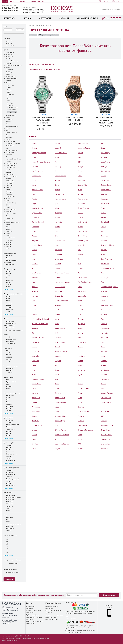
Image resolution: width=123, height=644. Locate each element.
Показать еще (8, 289)
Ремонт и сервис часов (34, 610)
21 (6, 553)
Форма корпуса (9, 377)
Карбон (7, 282)
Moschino (58, 217)
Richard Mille (82, 185)
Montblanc (35, 199)
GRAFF (80, 176)
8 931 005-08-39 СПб (33, 12)
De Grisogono (83, 240)
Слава (80, 314)
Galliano (35, 264)
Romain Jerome (60, 402)
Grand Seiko (105, 430)
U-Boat (80, 153)
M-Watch (81, 421)
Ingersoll (104, 291)
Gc (32, 268)
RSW (102, 416)
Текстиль (8, 307)
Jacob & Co (82, 296)
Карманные (9, 264)
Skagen (103, 365)
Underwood (36, 407)
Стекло (6, 334)
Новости (40, 621)
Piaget (34, 204)
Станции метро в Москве (12, 560)
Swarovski (58, 277)
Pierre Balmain (37, 245)
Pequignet (81, 324)
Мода (7, 519)
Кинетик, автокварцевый (13, 330)
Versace (81, 393)
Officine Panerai (60, 430)
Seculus (104, 217)
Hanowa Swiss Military (40, 324)
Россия (7, 408)
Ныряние (8, 370)
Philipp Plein (105, 328)
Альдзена (104, 296)
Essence (104, 361)
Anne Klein (105, 338)
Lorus (103, 356)
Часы (5, 1)
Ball (102, 273)
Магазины (30, 608)
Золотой (8, 422)
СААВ (103, 301)
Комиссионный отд (19, 1)
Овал (7, 388)
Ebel (56, 333)
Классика (8, 517)
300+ (7, 361)
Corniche (58, 393)
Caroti (34, 449)
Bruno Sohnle (60, 291)
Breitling (35, 167)
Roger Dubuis (83, 236)
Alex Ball (58, 338)
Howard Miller (106, 402)
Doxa (80, 338)
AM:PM (80, 328)
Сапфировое (9, 337)
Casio (50, 25)
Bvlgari (57, 449)
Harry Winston (83, 199)
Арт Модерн (105, 153)
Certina (34, 148)
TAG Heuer (36, 217)
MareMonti (82, 310)
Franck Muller (83, 231)
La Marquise (82, 342)
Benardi (81, 347)
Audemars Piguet (61, 416)
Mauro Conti (36, 398)
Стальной (8, 420)
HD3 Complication (107, 268)
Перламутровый (10, 454)
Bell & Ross (82, 291)
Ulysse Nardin (83, 143)
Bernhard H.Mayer (107, 245)
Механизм (7, 319)
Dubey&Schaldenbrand (40, 319)
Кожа (7, 298)
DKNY (57, 379)
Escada (57, 268)
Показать (9, 579)
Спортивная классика (12, 524)
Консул (62, 9)
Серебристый (9, 429)
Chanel (80, 268)
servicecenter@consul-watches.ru (9, 616)
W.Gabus (104, 240)
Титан (7, 276)
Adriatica (104, 194)
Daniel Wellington (61, 351)
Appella (81, 213)
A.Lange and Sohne (62, 444)
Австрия (8, 404)
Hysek (34, 375)
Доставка (49, 613)
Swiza (80, 398)
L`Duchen (58, 407)
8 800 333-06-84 (10, 8)
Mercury (104, 421)
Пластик (8, 273)
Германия (8, 406)
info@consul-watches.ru (10, 610)
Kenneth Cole (59, 296)
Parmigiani (35, 342)
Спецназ (81, 319)
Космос (103, 213)
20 (6, 550)
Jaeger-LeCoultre (84, 148)
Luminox (35, 277)
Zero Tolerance (106, 259)
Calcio (80, 351)
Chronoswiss (36, 176)
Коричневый (9, 460)
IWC (56, 439)
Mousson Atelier (61, 199)
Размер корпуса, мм (10, 535)
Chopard (58, 361)
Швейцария (9, 395)
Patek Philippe (60, 421)
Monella (104, 157)
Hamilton (104, 324)
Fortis (80, 402)
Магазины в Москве (10, 569)
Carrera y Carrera (84, 388)
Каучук (7, 301)
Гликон (80, 449)
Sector (34, 305)
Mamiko (34, 439)
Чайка (80, 190)
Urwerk (80, 254)
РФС (102, 342)
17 (6, 544)
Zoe (102, 319)
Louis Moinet (82, 222)
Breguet (58, 356)
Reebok (104, 384)
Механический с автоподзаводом (10, 324)
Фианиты (8, 504)
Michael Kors (59, 194)
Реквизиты (30, 613)
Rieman (34, 143)
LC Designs (105, 277)
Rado (33, 301)
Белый (7, 431)
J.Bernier (35, 416)
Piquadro (104, 250)
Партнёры (30, 619)
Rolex (57, 375)
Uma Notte (35, 421)
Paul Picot (104, 449)
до (14, 30)
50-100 (7, 355)
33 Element (59, 254)
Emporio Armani (60, 176)
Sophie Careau (37, 425)
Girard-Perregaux (84, 208)
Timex (80, 379)
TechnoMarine (60, 240)
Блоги (34, 621)
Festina (80, 217)
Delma (103, 148)
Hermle (57, 190)
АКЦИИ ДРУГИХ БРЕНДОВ (42, 65)
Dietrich (57, 347)
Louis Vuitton (105, 444)
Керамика (8, 280)
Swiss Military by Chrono (110, 287)
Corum (34, 180)
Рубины (7, 510)
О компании (30, 606)
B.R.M (80, 301)
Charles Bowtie (83, 412)
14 (6, 537)
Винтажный (9, 528)
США (6, 400)
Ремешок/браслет (10, 253)
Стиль (6, 515)
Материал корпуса (10, 269)
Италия (7, 402)
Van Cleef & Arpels (85, 282)
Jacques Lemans (60, 342)
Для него (8, 41)
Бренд (6, 50)
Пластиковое (9, 341)
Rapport (34, 402)
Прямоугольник (10, 382)
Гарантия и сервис (52, 619)
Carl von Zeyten (107, 185)
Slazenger (105, 199)
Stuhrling (104, 351)
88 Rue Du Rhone (61, 153)
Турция (7, 411)
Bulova (80, 194)
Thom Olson (82, 425)
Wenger (81, 167)
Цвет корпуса (8, 418)
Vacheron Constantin (62, 435)
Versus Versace (83, 416)
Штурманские (60, 259)
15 (6, 540)
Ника (79, 157)
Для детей (9, 45)
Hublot (57, 365)
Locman (80, 333)
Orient (57, 324)
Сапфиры (8, 506)
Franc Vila (35, 356)
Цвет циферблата (10, 443)
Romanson (35, 361)
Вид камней (8, 493)
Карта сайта (30, 624)
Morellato (58, 222)
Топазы (7, 508)
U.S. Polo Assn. (106, 398)
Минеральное (10, 339)
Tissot (34, 310)
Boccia (103, 347)
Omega (34, 236)
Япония (7, 397)
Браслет (8, 258)
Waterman (58, 250)
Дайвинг (8, 373)
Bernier (57, 143)
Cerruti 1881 (105, 439)
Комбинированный (11, 425)
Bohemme (104, 236)
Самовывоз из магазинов (54, 615)
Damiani (57, 319)
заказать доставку (79, 626)
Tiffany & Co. (83, 277)
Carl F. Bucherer (37, 171)
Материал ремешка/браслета (14, 294)
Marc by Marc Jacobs (62, 282)
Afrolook (35, 430)
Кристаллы (9, 499)
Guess (57, 185)
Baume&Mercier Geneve (41, 162)
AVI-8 (103, 254)
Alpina (34, 157)
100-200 (8, 357)
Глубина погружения (11, 366)
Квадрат (8, 386)
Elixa (56, 425)
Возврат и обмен (51, 617)
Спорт (7, 522)
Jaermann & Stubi (38, 338)
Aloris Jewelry (106, 190)
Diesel (57, 384)
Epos (56, 204)
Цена (5, 27)
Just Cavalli (105, 412)
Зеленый (8, 458)
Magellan (35, 365)
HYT (79, 250)
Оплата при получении (53, 610)
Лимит (7, 530)
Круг (6, 380)
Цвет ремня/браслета (11, 468)
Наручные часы (41, 25)
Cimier (34, 254)
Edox (33, 259)
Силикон (8, 303)
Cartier (57, 370)
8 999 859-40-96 (10, 10)
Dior (79, 273)
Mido (33, 282)
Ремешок (8, 256)
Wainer (103, 208)
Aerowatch (35, 351)
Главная (32, 25)
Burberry (58, 167)
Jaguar (80, 375)
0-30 (6, 350)
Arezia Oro (59, 148)
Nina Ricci (35, 291)
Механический (10, 328)
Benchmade (105, 264)
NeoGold (58, 305)
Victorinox (35, 227)
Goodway (35, 444)
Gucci (103, 143)
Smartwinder (105, 171)
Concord (58, 264)
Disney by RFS (60, 328)
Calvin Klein (105, 180)
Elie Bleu (104, 314)
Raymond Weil (37, 213)
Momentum (105, 333)
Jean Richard (36, 384)
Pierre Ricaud (106, 204)
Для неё (8, 43)
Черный (8, 427)
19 (6, 548)
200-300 (8, 359)
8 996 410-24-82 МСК (33, 10)
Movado (35, 287)
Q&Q (80, 162)
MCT (79, 264)
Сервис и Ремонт (38, 1)
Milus (33, 194)
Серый (7, 433)
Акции (28, 621)
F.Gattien (104, 375)
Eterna (34, 185)
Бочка (7, 384)
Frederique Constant (39, 153)
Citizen (57, 412)
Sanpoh (57, 314)
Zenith (34, 231)
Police (80, 305)
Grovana (35, 328)
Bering (57, 162)
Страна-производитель (12, 393)
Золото (7, 278)
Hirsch (80, 439)
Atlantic (57, 157)
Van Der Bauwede (38, 222)
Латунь (7, 284)
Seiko (34, 370)
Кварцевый (9, 321)
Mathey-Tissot (60, 398)
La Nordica (82, 370)
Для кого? (7, 38)
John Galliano (36, 273)
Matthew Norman (107, 425)
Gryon (80, 365)
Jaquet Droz (82, 245)
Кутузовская (11, 563)
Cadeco (34, 435)
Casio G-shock (60, 287)
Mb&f (80, 287)
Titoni (103, 282)
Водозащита (8, 348)
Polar (103, 388)
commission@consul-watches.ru (9, 623)
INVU (80, 444)
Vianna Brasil (105, 310)
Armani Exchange (107, 305)
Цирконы (8, 502)
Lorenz (80, 361)
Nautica (80, 384)
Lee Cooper (105, 370)
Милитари (8, 526)
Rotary (57, 236)
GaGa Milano (105, 162)
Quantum (81, 407)
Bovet (80, 259)
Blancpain (81, 180)
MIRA (57, 231)
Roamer (81, 227)
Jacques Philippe (107, 393)
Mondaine (81, 356)
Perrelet (35, 296)
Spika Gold (105, 222)
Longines (35, 240)
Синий (7, 435)
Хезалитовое (9, 343)
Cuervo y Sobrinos (38, 379)
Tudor (80, 171)
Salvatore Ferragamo (85, 430)
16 (6, 542)
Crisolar (57, 310)
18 (6, 546)
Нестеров (58, 213)
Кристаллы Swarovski (12, 497)
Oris (33, 333)
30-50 (7, 353)
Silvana (103, 176)
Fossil (57, 388)
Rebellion (81, 204)
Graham (57, 180)
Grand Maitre (36, 412)
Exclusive (35, 393)
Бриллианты (9, 495)
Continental (105, 379)
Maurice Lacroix (37, 190)
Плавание (8, 368)
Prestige (104, 167)
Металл (7, 287)
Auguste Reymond (61, 301)
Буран (34, 388)
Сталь (7, 271)
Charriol (34, 250)
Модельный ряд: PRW (49, 35)
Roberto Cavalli (106, 435)
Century (104, 227)
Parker (57, 245)
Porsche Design (37, 208)
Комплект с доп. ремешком (10, 261)
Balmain (57, 208)
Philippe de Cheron (62, 273)
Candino (34, 314)
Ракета (57, 227)
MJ (102, 231)
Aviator (34, 347)
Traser (80, 435)
